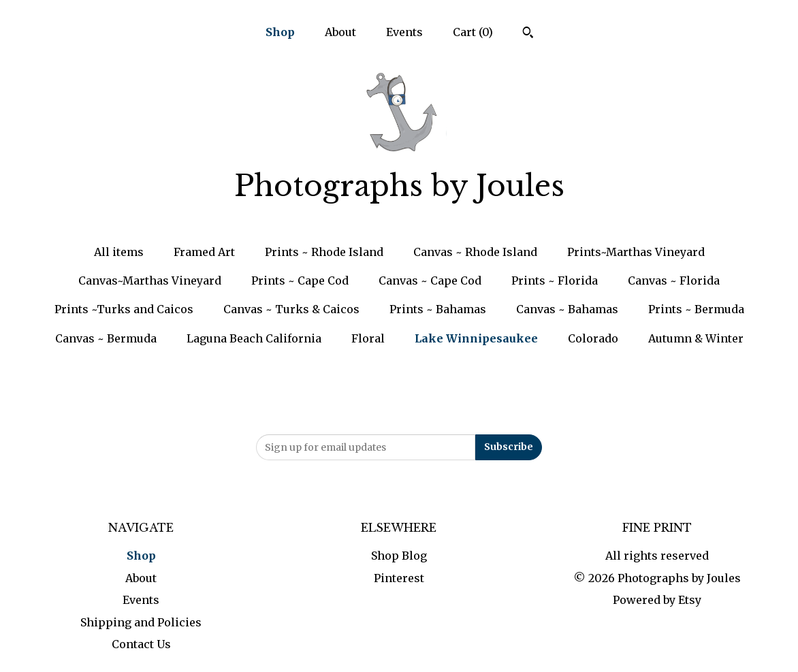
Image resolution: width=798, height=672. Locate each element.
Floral (368, 338)
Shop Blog (399, 556)
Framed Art (204, 252)
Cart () (473, 32)
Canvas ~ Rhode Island (475, 252)
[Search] (528, 34)
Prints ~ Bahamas (438, 309)
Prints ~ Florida (555, 281)
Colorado (593, 338)
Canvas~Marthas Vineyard (150, 281)
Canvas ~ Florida (674, 281)
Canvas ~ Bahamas (567, 309)
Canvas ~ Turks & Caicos (291, 309)
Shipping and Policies (141, 622)
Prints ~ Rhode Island (324, 252)
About (340, 32)
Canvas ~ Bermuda (106, 338)
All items (119, 252)
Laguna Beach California (254, 338)
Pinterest (399, 578)
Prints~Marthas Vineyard (636, 252)
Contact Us (141, 644)
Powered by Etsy (657, 600)
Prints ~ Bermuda (696, 309)
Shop (280, 32)
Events (404, 32)
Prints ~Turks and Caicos (124, 309)
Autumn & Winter (696, 338)
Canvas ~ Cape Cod (430, 281)
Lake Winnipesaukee (476, 338)
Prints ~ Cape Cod (300, 281)
